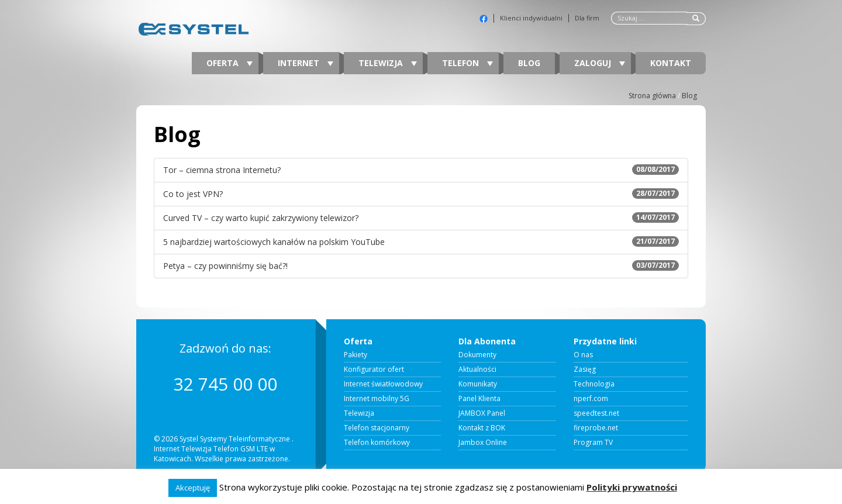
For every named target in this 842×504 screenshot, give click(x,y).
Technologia (594, 384)
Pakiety (356, 355)
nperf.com (591, 399)
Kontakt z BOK (482, 428)
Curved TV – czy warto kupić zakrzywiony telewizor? (421, 218)
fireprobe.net (596, 428)
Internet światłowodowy (383, 384)
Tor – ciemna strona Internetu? (421, 170)
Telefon (467, 63)
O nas (583, 355)
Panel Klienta (479, 399)
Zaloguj (600, 63)
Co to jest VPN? (421, 194)
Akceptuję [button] (193, 488)
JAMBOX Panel (482, 413)
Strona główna (652, 96)
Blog (529, 63)
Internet (306, 63)
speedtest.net (596, 413)
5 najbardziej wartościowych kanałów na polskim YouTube (421, 242)
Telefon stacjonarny (377, 428)
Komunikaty (478, 384)
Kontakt (671, 63)
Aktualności (477, 370)
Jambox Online (483, 443)
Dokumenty (477, 355)
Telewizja (388, 63)
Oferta (230, 63)
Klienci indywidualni (531, 18)
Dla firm (587, 18)
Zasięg (585, 370)
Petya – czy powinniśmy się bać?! (421, 266)
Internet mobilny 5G (377, 399)
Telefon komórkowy (377, 443)
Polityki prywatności (632, 487)
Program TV (593, 443)
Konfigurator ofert (374, 370)
